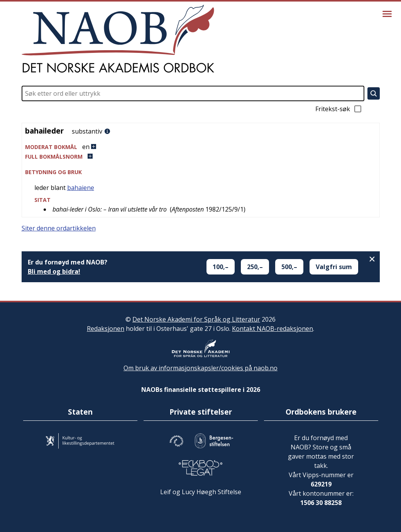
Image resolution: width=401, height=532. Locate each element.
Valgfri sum (334, 267)
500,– (289, 267)
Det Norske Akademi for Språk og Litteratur (196, 319)
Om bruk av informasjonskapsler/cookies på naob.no (200, 368)
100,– (221, 267)
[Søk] (374, 93)
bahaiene (81, 188)
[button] (201, 147)
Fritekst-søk (339, 109)
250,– (255, 267)
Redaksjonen (106, 329)
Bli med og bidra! (54, 271)
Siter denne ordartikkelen (59, 228)
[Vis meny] (387, 14)
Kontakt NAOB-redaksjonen (272, 329)
